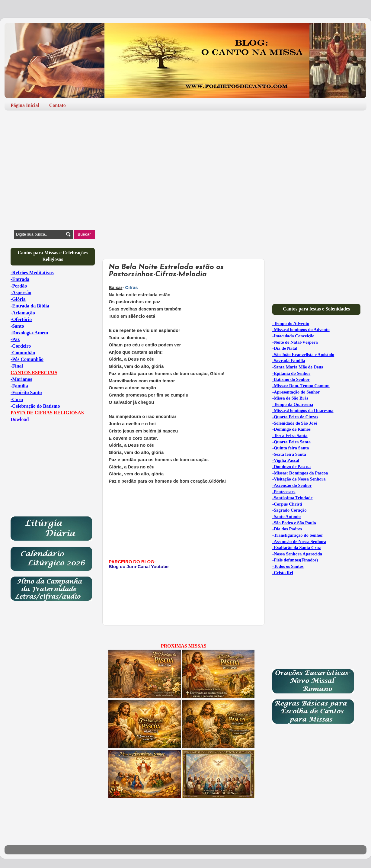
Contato (58, 105)
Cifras (131, 288)
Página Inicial (25, 105)
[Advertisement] (185, 162)
